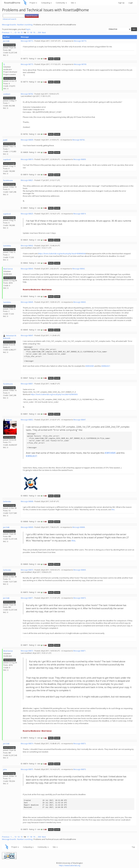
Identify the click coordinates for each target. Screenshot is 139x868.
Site (73, 3)
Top (133, 847)
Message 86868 (27, 501)
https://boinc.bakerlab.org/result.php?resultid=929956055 (54, 394)
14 (18, 32)
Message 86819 (27, 159)
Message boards (9, 25)
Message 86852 (27, 420)
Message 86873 (27, 651)
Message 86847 (27, 335)
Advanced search (9, 19)
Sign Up (121, 3)
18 (31, 32)
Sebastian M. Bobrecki (10, 337)
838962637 (106, 366)
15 (22, 32)
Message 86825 (27, 214)
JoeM (5, 140)
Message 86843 (27, 269)
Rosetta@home (12, 3)
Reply (51, 59)
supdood (7, 159)
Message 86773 (27, 64)
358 (39, 32)
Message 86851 (27, 384)
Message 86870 (27, 570)
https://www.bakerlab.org (70, 865)
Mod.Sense (8, 269)
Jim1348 (6, 41)
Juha (5, 769)
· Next (43, 32)
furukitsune (8, 180)
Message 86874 (27, 744)
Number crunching (25, 25)
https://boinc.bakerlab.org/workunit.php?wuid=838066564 (62, 254)
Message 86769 (80, 64)
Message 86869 (27, 527)
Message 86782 (27, 94)
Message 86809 (27, 140)
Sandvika (7, 246)
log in (28, 29)
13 (15, 32)
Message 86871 (27, 598)
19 (34, 32)
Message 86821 (27, 180)
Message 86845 (27, 302)
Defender (7, 501)
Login (131, 3)
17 (28, 32)
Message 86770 (80, 41)
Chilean (9, 420)
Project (33, 3)
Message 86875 (27, 769)
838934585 (90, 366)
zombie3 (7, 94)
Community (61, 3)
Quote (57, 59)
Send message (9, 45)
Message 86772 (27, 41)
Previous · (6, 32)
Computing (46, 3)
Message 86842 (27, 246)
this (113, 510)
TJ (4, 64)
